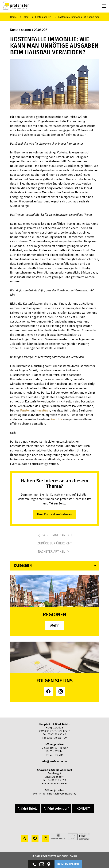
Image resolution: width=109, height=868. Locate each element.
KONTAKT (83, 809)
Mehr (55, 625)
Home (13, 17)
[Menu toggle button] (104, 6)
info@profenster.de (54, 761)
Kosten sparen (43, 17)
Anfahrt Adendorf (56, 809)
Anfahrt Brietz (28, 809)
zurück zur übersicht (55, 543)
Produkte (56, 419)
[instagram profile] (61, 691)
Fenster (25, 411)
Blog (26, 17)
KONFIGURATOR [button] (68, 864)
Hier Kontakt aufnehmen (55, 514)
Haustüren (43, 411)
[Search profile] (25, 838)
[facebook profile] (48, 691)
